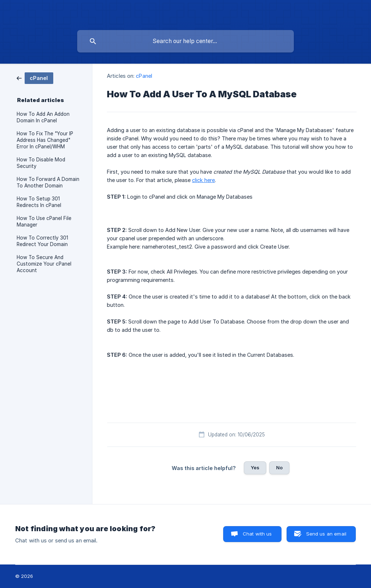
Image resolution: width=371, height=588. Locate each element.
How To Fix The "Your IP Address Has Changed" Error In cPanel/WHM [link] (45, 140)
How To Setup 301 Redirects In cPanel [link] (39, 202)
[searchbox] (185, 41)
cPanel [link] (144, 76)
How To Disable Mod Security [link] (41, 163)
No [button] (279, 468)
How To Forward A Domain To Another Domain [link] (48, 182)
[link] (35, 78)
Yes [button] (255, 468)
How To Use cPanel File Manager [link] (44, 221)
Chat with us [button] (257, 534)
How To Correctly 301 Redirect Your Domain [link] (42, 241)
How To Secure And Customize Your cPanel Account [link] (44, 264)
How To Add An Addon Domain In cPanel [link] (43, 117)
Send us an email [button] (326, 534)
